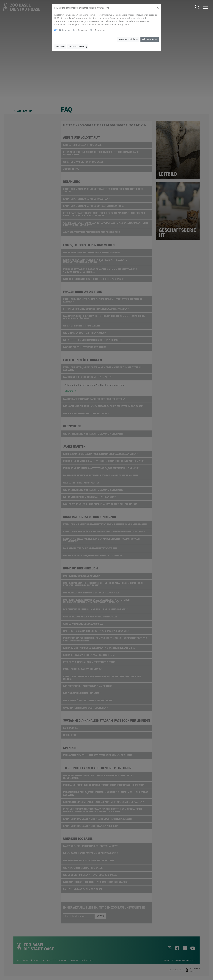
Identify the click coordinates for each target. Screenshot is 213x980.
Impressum (60, 47)
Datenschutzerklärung (78, 47)
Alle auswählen (150, 39)
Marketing (100, 30)
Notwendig (65, 30)
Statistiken (83, 30)
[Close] (158, 8)
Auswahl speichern (128, 39)
